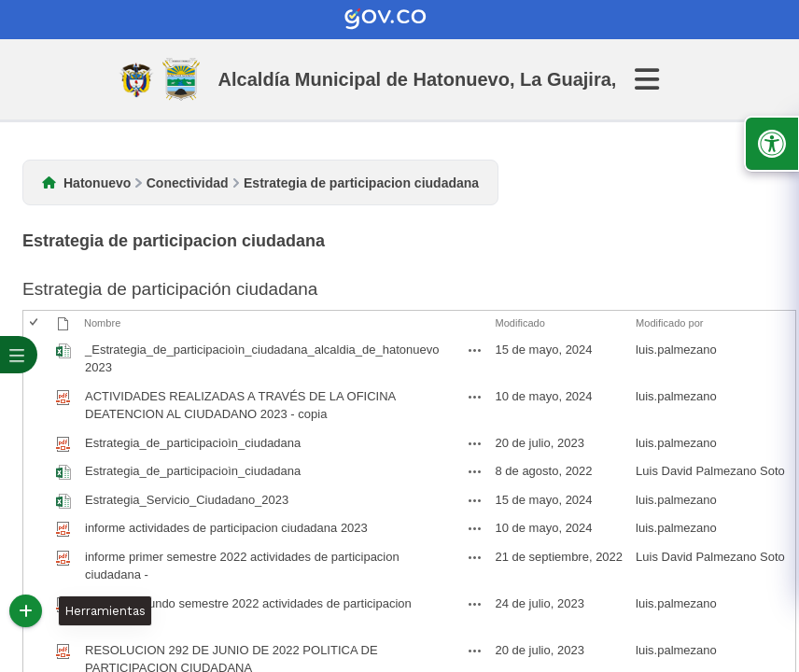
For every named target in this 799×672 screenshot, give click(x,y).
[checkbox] (35, 323)
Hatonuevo (97, 183)
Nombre (102, 323)
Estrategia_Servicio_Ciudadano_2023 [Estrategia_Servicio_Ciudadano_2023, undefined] (187, 500)
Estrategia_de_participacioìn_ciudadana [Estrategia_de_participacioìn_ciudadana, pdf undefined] (193, 443)
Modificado (519, 323)
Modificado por (669, 323)
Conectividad (188, 183)
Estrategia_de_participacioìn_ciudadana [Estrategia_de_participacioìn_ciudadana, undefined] (193, 471)
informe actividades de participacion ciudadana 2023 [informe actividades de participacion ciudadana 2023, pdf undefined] (226, 528)
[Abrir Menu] (658, 79)
